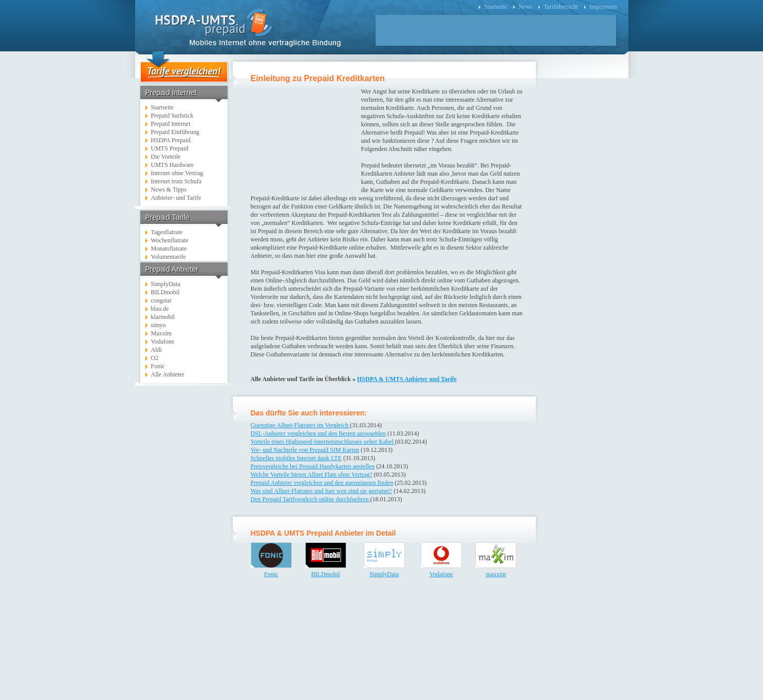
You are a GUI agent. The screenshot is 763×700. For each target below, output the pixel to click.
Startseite (496, 7)
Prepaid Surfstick (172, 116)
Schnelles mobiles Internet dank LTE (296, 458)
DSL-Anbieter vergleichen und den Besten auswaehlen (318, 433)
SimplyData (166, 284)
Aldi (156, 350)
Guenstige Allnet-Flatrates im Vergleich (301, 425)
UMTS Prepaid (170, 148)
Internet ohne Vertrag (177, 173)
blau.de (160, 309)
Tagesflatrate (167, 232)
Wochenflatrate (170, 240)
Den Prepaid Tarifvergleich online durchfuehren (311, 499)
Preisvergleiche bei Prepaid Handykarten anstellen (313, 466)
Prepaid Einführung (175, 132)
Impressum (603, 7)
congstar (162, 300)
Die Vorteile (166, 157)
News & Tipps (169, 190)
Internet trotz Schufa (176, 181)
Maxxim (162, 333)
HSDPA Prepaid (171, 140)
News (525, 7)
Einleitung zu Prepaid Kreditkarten (318, 78)
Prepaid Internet (171, 124)
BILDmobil (165, 292)
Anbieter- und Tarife (176, 198)
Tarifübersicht (561, 7)
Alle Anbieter (168, 374)
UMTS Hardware (173, 165)
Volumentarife (169, 257)
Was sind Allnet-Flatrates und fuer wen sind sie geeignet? (322, 491)
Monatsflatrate (169, 249)
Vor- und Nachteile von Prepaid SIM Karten (305, 450)
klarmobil (163, 317)
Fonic (158, 366)
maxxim (496, 574)
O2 (155, 358)
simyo (159, 325)
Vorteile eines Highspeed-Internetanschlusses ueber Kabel (323, 442)
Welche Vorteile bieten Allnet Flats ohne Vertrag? (312, 475)
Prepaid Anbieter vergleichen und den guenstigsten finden (322, 483)
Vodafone (163, 342)
